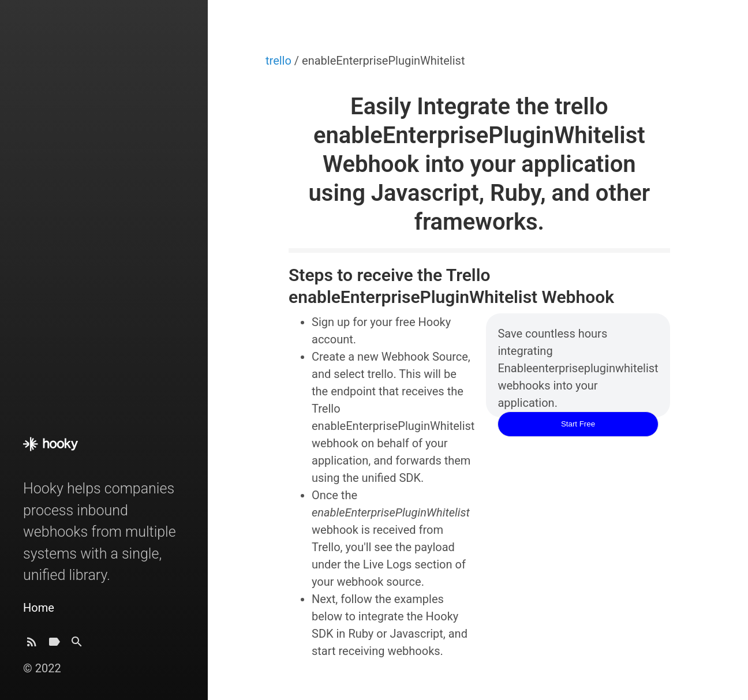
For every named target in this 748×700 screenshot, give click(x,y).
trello (280, 61)
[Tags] (54, 645)
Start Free (578, 424)
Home (39, 608)
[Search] (77, 645)
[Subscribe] (32, 645)
